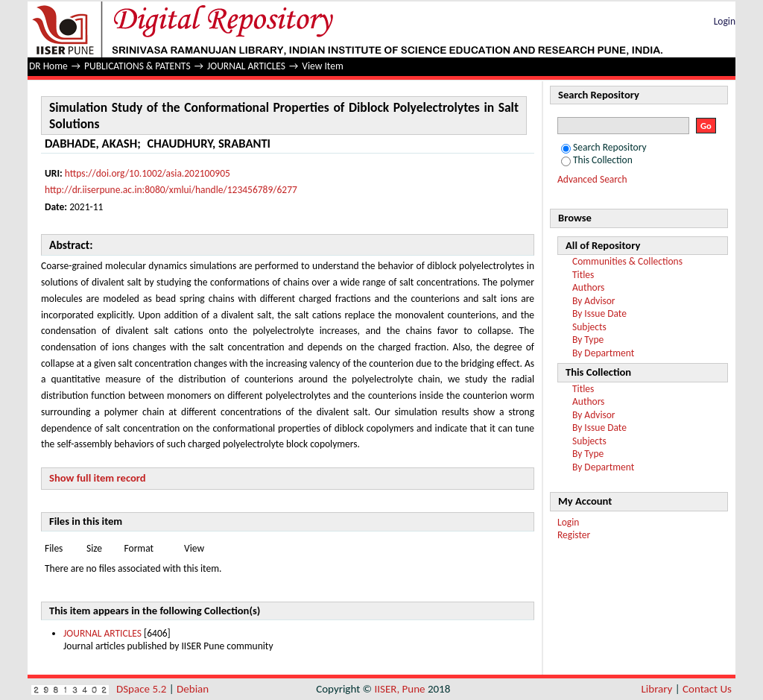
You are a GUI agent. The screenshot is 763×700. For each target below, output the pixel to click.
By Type (588, 340)
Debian (193, 689)
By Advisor (594, 301)
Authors (588, 287)
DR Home (48, 66)
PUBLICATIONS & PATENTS (137, 66)
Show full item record (98, 478)
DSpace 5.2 (143, 689)
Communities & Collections (627, 261)
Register (574, 535)
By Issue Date (599, 313)
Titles (583, 275)
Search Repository (604, 147)
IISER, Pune (399, 689)
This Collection (597, 160)
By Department (603, 353)
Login (725, 21)
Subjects (589, 327)
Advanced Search (592, 179)
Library (657, 689)
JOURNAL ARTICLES (246, 66)
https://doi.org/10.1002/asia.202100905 (148, 173)
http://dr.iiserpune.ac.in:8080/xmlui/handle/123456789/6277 (171, 190)
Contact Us (707, 689)
